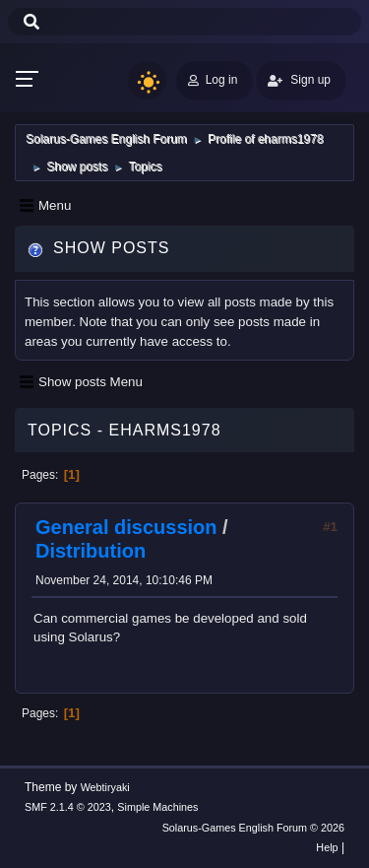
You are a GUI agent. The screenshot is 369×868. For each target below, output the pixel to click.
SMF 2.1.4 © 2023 (68, 807)
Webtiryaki (105, 787)
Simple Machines (157, 807)
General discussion (126, 527)
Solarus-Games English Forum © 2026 (253, 828)
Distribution (91, 551)
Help (327, 847)
